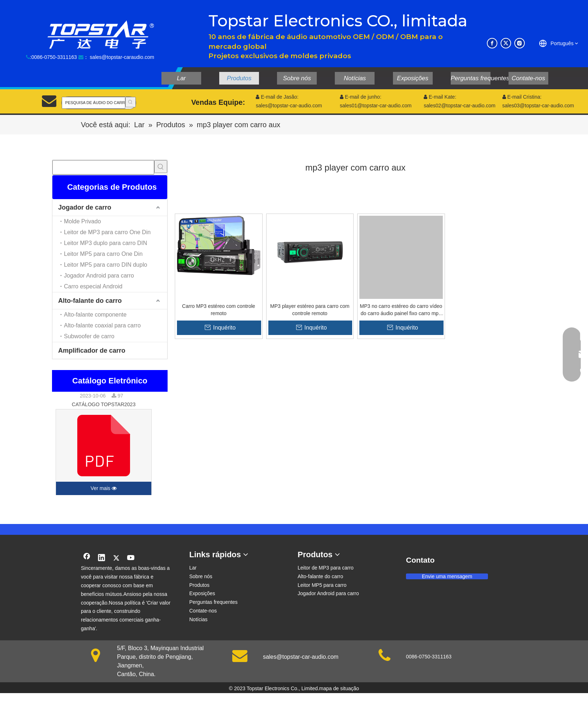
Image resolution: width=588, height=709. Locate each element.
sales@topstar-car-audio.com (301, 657)
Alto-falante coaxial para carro (102, 325)
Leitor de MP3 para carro (326, 568)
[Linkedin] (101, 558)
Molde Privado (82, 221)
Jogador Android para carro (99, 276)
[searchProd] (103, 167)
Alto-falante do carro (90, 301)
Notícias (198, 619)
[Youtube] (131, 558)
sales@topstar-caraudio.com (122, 57)
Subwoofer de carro (89, 336)
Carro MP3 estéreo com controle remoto (219, 310)
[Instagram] (520, 43)
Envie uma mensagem (447, 576)
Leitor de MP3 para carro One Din (107, 232)
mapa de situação (339, 688)
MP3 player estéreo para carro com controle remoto (310, 310)
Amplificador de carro (92, 351)
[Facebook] (492, 43)
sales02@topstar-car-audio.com (460, 106)
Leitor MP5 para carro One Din (103, 254)
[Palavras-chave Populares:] (131, 102)
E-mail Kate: (440, 97)
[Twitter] (506, 43)
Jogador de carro (85, 207)
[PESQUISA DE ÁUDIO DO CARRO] (94, 103)
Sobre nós (201, 576)
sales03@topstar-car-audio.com (538, 106)
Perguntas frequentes (213, 602)
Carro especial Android (93, 286)
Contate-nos (203, 611)
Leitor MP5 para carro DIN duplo (105, 265)
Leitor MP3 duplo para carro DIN (105, 243)
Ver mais (104, 489)
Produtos (199, 585)
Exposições (202, 593)
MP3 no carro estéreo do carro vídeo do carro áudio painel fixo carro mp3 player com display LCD (401, 310)
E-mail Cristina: (522, 97)
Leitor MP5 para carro (322, 585)
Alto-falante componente (95, 315)
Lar (193, 568)
